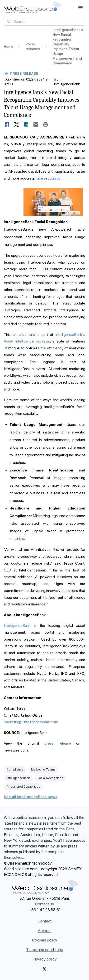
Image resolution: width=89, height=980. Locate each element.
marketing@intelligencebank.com (31, 722)
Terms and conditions (44, 950)
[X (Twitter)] (44, 969)
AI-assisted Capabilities (23, 787)
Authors (45, 931)
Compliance (15, 769)
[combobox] (44, 21)
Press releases (33, 46)
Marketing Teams (43, 769)
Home (9, 46)
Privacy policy (45, 959)
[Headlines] (32, 8)
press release (58, 743)
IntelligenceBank (17, 626)
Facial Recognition (50, 778)
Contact (45, 921)
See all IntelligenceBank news (31, 797)
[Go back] (44, 74)
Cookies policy (45, 940)
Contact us (44, 904)
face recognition (49, 178)
